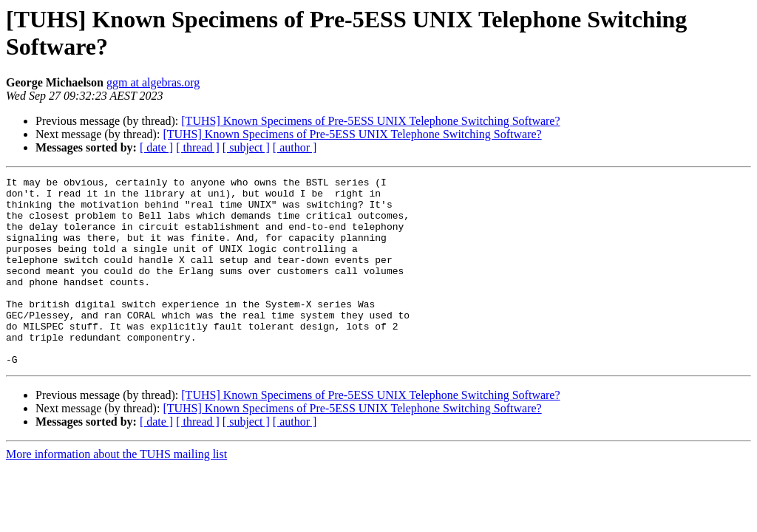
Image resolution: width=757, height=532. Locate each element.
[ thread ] (198, 147)
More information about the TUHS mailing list (116, 492)
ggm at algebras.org (153, 82)
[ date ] (156, 147)
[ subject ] (246, 147)
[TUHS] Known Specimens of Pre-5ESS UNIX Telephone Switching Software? (370, 121)
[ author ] (295, 147)
